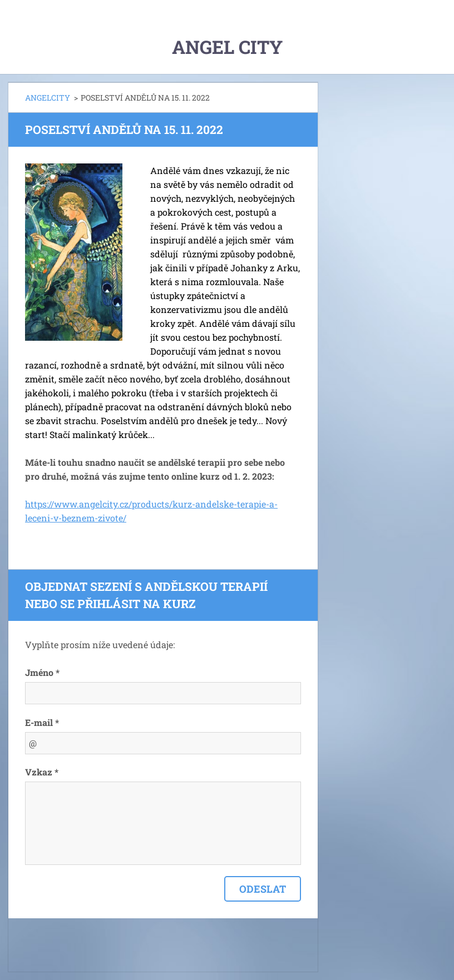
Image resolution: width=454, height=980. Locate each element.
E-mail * (42, 722)
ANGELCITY (48, 98)
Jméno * (42, 672)
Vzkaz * (42, 772)
